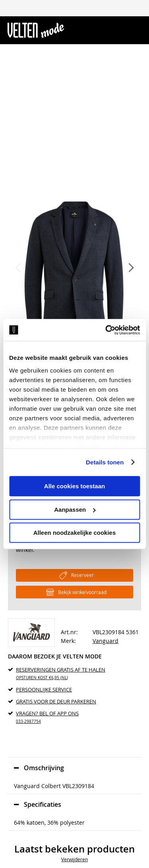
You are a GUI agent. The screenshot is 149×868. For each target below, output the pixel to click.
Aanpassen (75, 510)
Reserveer (82, 575)
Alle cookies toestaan (74, 486)
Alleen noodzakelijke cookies (75, 533)
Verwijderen (74, 859)
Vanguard (105, 641)
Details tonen (105, 462)
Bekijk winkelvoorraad (82, 592)
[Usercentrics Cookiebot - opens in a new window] (106, 330)
